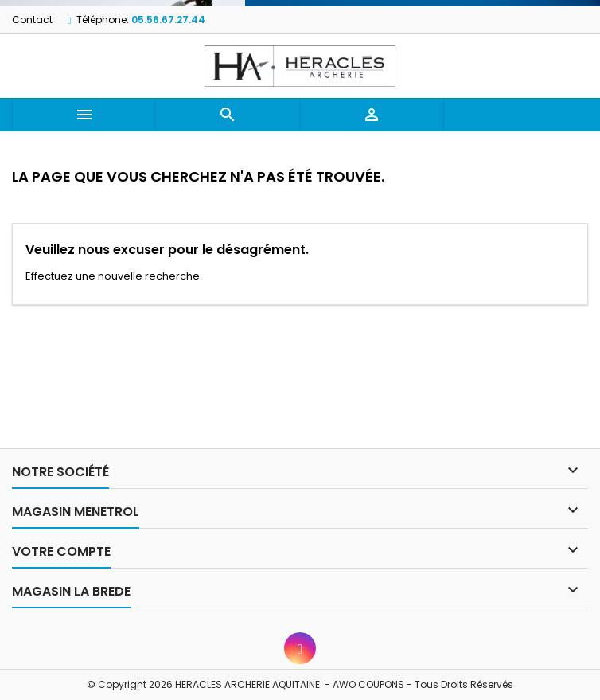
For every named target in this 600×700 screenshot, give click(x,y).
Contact (32, 20)
